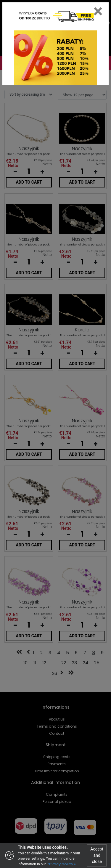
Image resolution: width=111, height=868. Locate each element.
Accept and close (97, 855)
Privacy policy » (61, 864)
